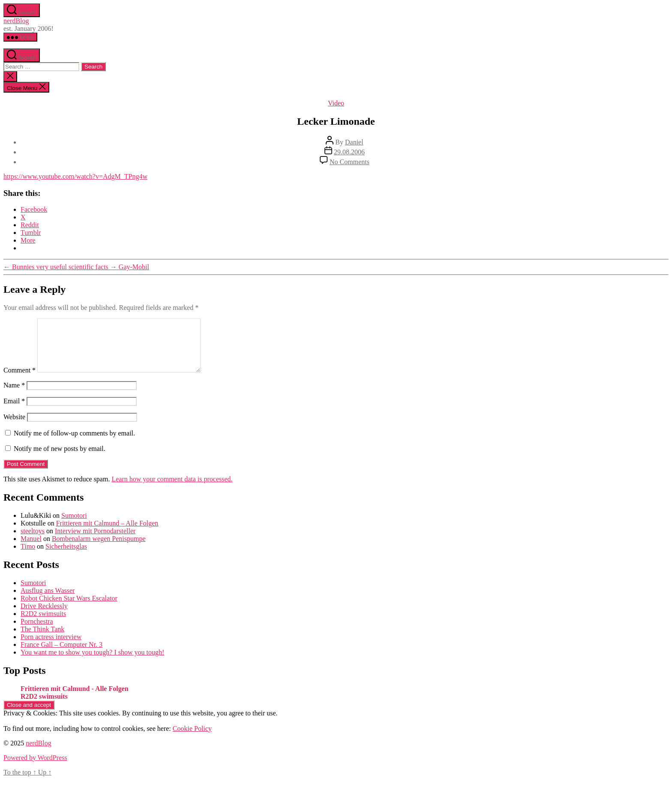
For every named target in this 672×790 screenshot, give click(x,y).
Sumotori (74, 526)
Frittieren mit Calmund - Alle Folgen (75, 699)
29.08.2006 (349, 152)
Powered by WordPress (35, 768)
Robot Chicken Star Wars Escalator (69, 608)
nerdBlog (16, 21)
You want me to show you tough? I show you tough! (92, 662)
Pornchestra (37, 632)
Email (14, 411)
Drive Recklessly (44, 616)
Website (14, 427)
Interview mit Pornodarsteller (95, 541)
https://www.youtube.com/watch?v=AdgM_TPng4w (75, 176)
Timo (28, 557)
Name (14, 395)
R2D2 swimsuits (43, 624)
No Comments (349, 162)
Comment (19, 380)
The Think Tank (42, 639)
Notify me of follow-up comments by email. (74, 443)
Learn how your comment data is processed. (172, 489)
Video (336, 103)
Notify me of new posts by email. (60, 459)
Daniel (354, 142)
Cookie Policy (192, 739)
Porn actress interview (51, 647)
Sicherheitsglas (66, 557)
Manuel (31, 549)
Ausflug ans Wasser (48, 601)
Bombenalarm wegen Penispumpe (99, 549)
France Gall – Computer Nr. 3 (61, 655)
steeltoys (33, 541)
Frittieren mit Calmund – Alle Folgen (107, 533)
